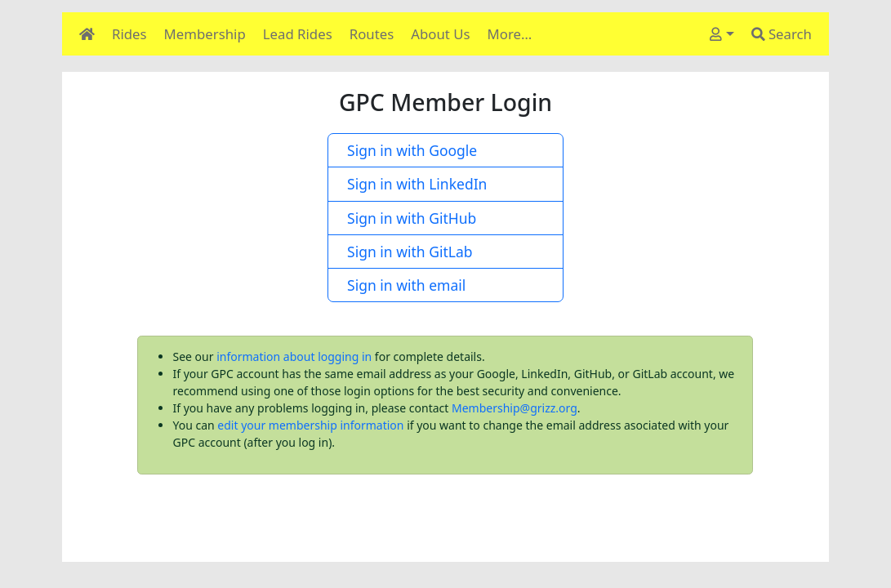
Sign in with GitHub (408, 218)
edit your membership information (310, 425)
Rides (129, 34)
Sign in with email (403, 285)
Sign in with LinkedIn (413, 184)
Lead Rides (298, 34)
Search (782, 34)
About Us (440, 34)
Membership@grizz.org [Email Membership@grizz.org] (515, 408)
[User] (722, 34)
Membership (205, 34)
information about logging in (294, 356)
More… (510, 34)
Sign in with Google (408, 150)
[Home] (87, 34)
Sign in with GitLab (406, 252)
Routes (372, 34)
